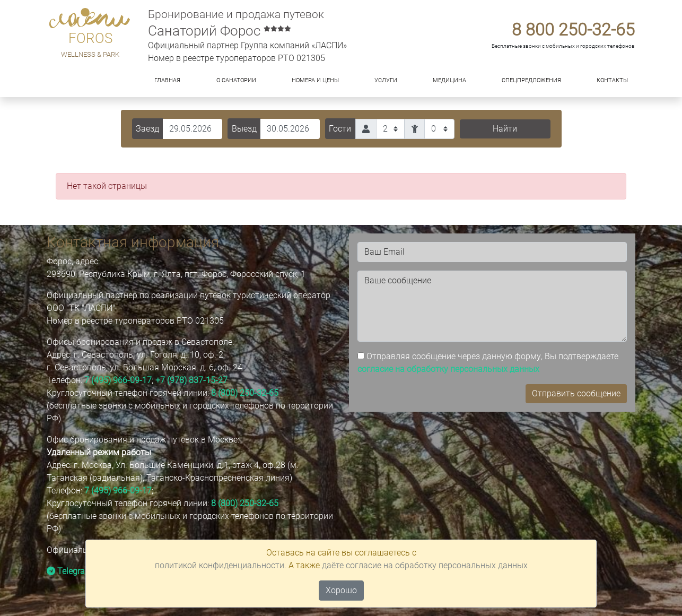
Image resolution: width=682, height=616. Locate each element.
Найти (505, 129)
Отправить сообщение (576, 393)
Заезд (147, 129)
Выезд (244, 129)
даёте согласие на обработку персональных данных (425, 565)
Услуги (386, 80)
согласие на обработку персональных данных (448, 369)
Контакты (612, 80)
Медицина (449, 80)
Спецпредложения (531, 80)
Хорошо (341, 590)
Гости (340, 129)
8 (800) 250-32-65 (245, 393)
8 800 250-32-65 (573, 30)
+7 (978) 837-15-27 (191, 380)
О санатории (236, 80)
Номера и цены (315, 80)
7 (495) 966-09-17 (118, 380)
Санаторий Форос (220, 31)
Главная (167, 80)
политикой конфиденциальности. (221, 565)
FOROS (90, 38)
